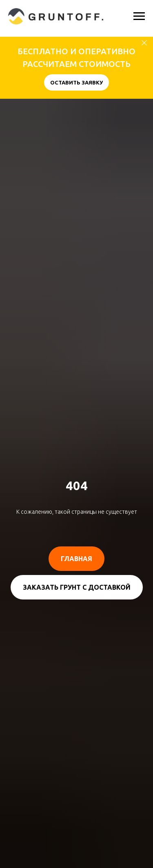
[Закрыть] (144, 43)
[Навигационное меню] (139, 16)
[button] (76, 82)
